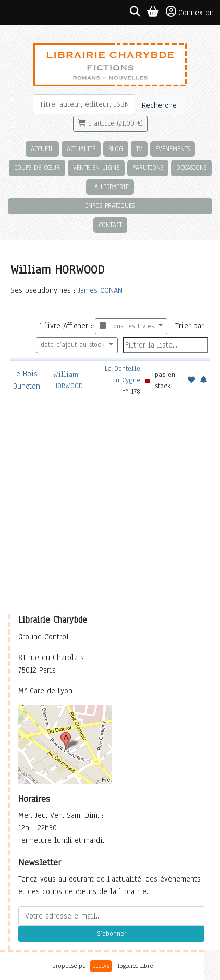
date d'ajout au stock (74, 345)
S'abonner (112, 934)
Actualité (81, 149)
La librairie (110, 187)
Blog (116, 149)
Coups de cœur (37, 168)
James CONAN (100, 290)
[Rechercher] (84, 104)
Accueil (42, 149)
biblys (101, 966)
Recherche (159, 105)
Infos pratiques (110, 206)
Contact (110, 225)
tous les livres (128, 326)
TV (139, 149)
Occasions (191, 168)
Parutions (148, 168)
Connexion (190, 12)
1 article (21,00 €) (110, 123)
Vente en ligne (96, 168)
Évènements (173, 149)
